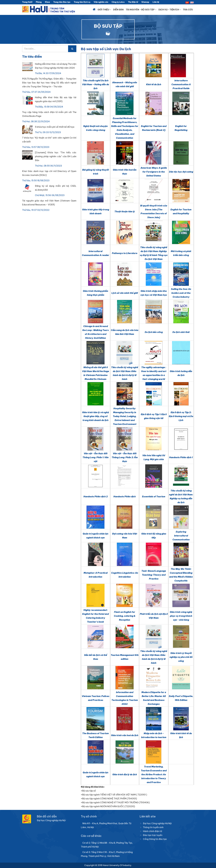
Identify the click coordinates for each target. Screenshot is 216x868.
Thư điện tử (133, 2)
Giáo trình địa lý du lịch (125, 774)
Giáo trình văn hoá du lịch (125, 735)
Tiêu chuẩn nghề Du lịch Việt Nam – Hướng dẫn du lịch (96, 84)
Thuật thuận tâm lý (125, 212)
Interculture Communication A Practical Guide (181, 84)
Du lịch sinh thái (181, 332)
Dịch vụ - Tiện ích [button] (170, 10)
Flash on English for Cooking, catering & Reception (125, 616)
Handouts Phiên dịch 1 (181, 457)
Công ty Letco (118, 2)
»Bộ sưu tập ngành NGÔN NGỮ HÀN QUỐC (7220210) (108, 806)
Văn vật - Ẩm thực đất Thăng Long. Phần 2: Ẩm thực (125, 457)
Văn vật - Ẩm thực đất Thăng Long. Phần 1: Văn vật (96, 457)
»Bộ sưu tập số (88, 791)
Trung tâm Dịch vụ (82, 2)
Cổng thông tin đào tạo (155, 839)
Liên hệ (156, 2)
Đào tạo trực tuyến (153, 835)
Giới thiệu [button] (104, 10)
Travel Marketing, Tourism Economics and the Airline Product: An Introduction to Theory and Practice (154, 774)
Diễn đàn (118, 10)
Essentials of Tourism (154, 497)
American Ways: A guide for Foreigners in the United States (154, 172)
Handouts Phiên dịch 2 (96, 497)
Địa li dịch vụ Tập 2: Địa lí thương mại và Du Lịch (181, 416)
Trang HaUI (27, 2)
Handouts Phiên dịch (125, 497)
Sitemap (145, 2)
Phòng (39, 2)
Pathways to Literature (125, 253)
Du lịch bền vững (154, 332)
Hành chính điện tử (152, 831)
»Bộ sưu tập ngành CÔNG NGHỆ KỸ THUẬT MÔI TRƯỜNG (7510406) (115, 803)
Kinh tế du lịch (154, 84)
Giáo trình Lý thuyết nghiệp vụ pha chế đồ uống (181, 657)
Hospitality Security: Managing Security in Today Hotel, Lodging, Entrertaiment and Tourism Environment (125, 416)
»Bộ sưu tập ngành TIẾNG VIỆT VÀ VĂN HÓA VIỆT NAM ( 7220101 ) (114, 795)
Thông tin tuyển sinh (153, 827)
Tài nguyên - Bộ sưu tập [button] (141, 10)
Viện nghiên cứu (101, 2)
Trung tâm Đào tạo (62, 2)
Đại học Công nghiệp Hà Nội (157, 823)
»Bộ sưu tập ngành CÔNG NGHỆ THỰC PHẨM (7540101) (109, 799)
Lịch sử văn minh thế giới (125, 293)
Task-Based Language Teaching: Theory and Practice (154, 575)
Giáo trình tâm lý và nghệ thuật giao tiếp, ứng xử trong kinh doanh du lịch (95, 416)
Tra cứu (188, 10)
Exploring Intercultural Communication (181, 536)
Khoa (47, 2)
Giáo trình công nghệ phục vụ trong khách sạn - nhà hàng (181, 616)
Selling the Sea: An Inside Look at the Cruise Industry (181, 293)
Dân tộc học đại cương (181, 172)
